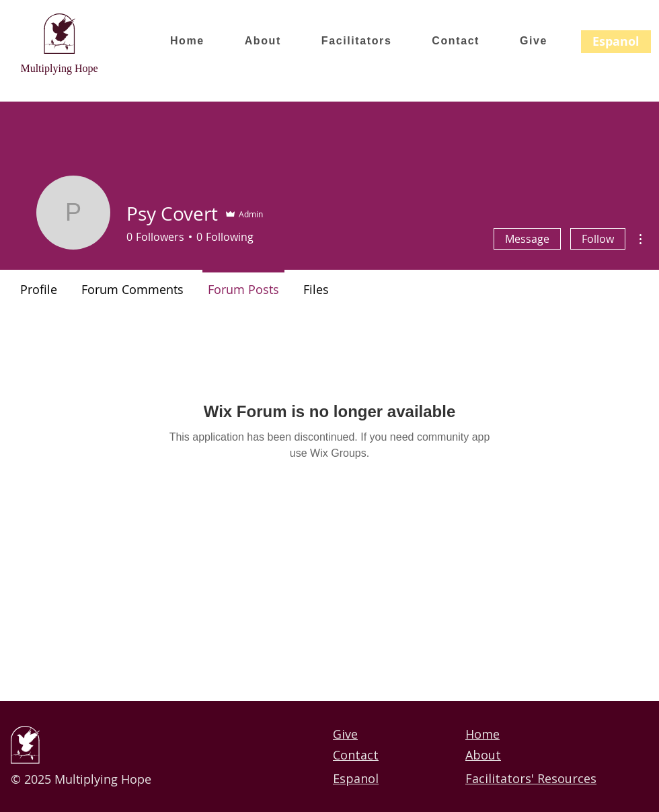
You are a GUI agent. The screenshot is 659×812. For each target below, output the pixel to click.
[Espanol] (616, 42)
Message (527, 239)
